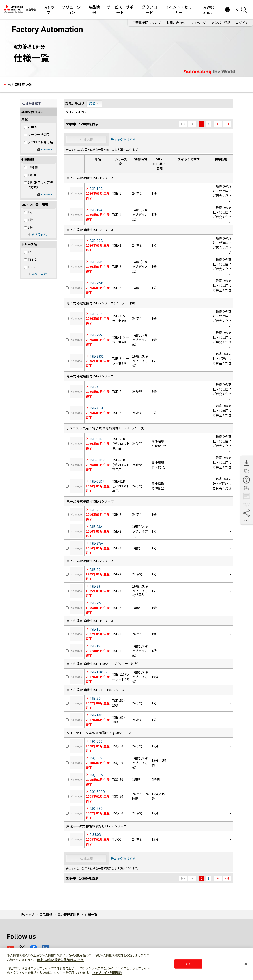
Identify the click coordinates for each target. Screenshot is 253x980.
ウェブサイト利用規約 (107, 973)
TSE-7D (95, 387)
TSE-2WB (96, 283)
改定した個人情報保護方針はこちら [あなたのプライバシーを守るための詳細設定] (60, 960)
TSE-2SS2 (96, 335)
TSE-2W (95, 603)
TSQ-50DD (97, 792)
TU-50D (95, 835)
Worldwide (227, 10)
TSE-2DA (96, 510)
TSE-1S (95, 646)
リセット (47, 150)
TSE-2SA (96, 526)
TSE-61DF (97, 481)
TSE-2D (95, 569)
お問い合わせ (176, 23)
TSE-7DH (96, 408)
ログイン (242, 23)
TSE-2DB (96, 241)
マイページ (198, 23)
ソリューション (71, 10)
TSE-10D (96, 715)
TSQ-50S (96, 758)
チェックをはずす (123, 139)
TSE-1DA (96, 189)
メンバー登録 (221, 23)
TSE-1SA (96, 210)
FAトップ (48, 10)
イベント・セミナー (179, 10)
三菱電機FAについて (147, 23)
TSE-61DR (97, 460)
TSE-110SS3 (98, 672)
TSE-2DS (96, 314)
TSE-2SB (96, 262)
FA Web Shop (208, 10)
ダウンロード (149, 10)
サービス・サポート (120, 10)
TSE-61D (96, 439)
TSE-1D (95, 629)
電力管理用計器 (20, 85)
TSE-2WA (96, 543)
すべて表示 (39, 234)
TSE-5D (95, 698)
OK (188, 964)
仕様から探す (32, 103)
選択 (92, 104)
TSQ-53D (96, 808)
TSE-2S (95, 586)
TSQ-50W (96, 775)
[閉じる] (246, 964)
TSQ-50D (96, 741)
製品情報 (94, 10)
